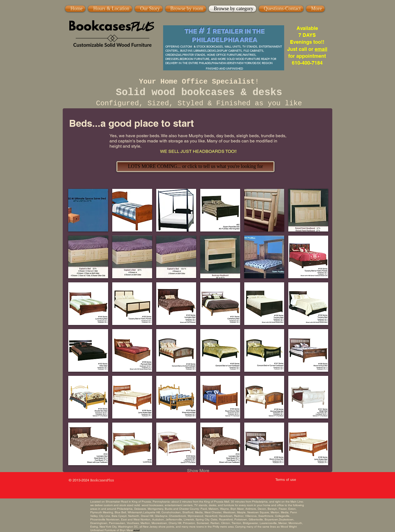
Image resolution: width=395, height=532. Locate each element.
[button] (88, 210)
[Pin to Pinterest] (165, 5)
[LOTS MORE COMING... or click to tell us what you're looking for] (195, 167)
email (321, 49)
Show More (198, 471)
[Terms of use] (286, 480)
